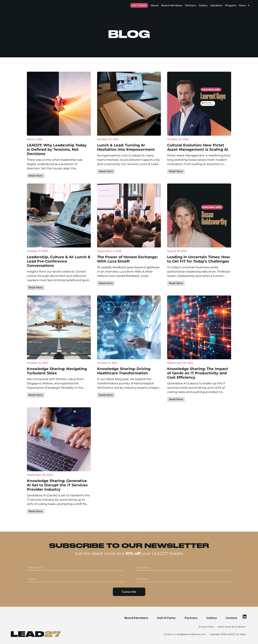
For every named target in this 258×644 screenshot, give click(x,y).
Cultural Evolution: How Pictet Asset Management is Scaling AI (198, 173)
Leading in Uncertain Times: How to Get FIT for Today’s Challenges (199, 285)
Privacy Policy (206, 626)
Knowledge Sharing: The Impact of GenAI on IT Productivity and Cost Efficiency (198, 399)
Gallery (203, 5)
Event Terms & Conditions (232, 626)
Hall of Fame (163, 618)
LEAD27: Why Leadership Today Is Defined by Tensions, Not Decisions (57, 176)
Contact (229, 618)
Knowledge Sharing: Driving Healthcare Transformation (124, 397)
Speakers (216, 5)
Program (231, 5)
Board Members (172, 5)
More (244, 5)
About (155, 5)
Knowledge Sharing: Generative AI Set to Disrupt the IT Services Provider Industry (57, 511)
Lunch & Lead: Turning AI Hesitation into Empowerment (126, 173)
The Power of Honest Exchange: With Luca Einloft (127, 285)
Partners (190, 5)
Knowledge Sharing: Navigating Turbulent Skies (57, 397)
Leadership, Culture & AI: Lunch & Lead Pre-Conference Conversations (59, 287)
